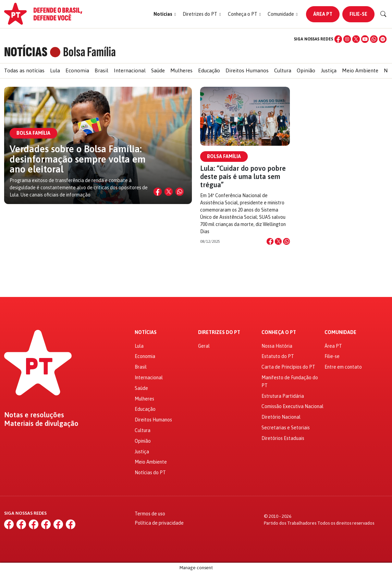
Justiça (329, 70)
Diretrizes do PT (219, 332)
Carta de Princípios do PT (288, 367)
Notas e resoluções (34, 415)
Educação (209, 70)
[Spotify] (383, 39)
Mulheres (181, 70)
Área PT (323, 14)
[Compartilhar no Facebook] (270, 241)
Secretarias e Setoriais (286, 428)
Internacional (130, 70)
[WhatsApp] (374, 39)
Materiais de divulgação (41, 423)
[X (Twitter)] (356, 39)
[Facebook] (338, 39)
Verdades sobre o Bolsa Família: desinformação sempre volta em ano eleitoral (78, 159)
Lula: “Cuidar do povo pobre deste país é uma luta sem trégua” (243, 176)
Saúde (158, 70)
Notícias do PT (150, 473)
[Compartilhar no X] (169, 192)
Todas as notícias (24, 70)
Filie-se (358, 14)
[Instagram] (347, 39)
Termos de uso (150, 514)
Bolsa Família (224, 156)
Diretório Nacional (281, 417)
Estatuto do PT (278, 356)
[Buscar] (383, 14)
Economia (77, 70)
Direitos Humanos (247, 70)
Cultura (283, 70)
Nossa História (277, 346)
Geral (204, 346)
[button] (165, 14)
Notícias (146, 332)
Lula (55, 70)
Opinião (306, 70)
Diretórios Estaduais (283, 438)
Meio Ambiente (360, 70)
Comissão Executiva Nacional (292, 406)
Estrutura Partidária (283, 396)
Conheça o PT (279, 332)
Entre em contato (343, 367)
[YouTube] (365, 39)
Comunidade (340, 332)
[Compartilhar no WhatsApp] (180, 192)
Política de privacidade (159, 523)
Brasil (101, 70)
